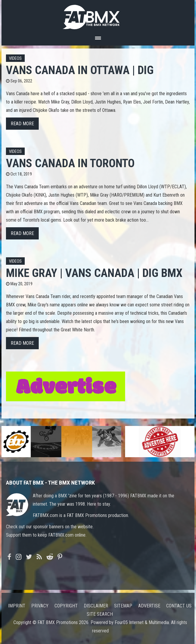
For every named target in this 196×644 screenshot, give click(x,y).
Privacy (40, 606)
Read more (22, 124)
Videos (15, 58)
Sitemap (123, 606)
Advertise (149, 606)
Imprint (17, 606)
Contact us (179, 606)
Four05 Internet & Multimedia (142, 622)
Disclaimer (96, 606)
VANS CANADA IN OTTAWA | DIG (80, 70)
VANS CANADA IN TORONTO (70, 163)
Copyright (66, 606)
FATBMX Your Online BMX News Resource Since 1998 (98, 15)
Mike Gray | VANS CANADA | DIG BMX (94, 273)
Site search (100, 614)
